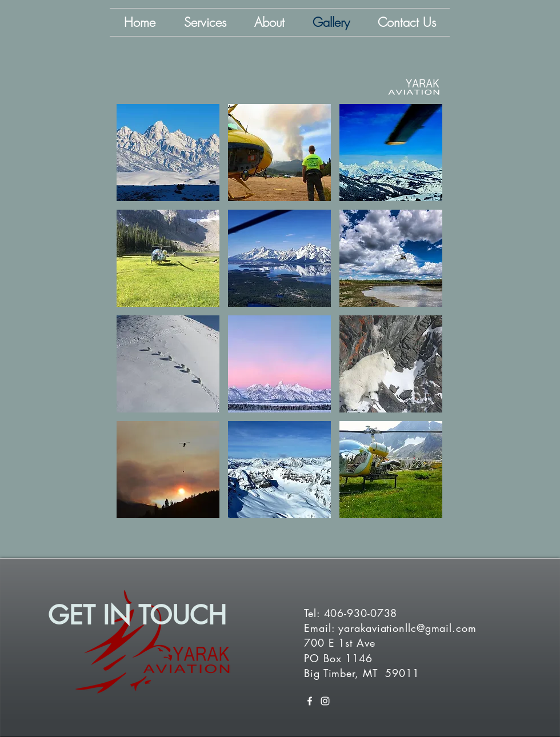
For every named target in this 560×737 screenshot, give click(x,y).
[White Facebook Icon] (310, 701)
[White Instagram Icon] (325, 701)
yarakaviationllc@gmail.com (407, 628)
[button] (168, 153)
